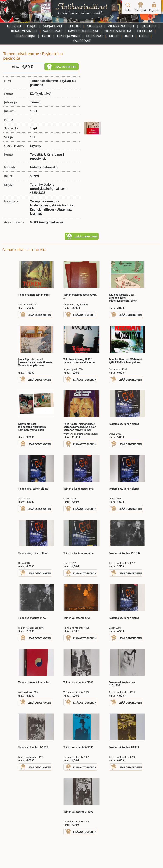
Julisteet (148, 26)
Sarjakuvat (53, 26)
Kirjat (32, 26)
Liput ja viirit (69, 36)
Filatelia (145, 31)
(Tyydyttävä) (43, 93)
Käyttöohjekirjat (83, 31)
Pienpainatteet (121, 26)
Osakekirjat (25, 36)
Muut (114, 36)
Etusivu (14, 26)
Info (129, 36)
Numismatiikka (118, 31)
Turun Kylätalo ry (42, 185)
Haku (144, 36)
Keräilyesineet (24, 31)
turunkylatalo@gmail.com (48, 189)
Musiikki (94, 26)
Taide (46, 36)
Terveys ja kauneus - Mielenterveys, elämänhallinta (51, 203)
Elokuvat (95, 36)
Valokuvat (53, 31)
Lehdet (75, 26)
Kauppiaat (82, 41)
